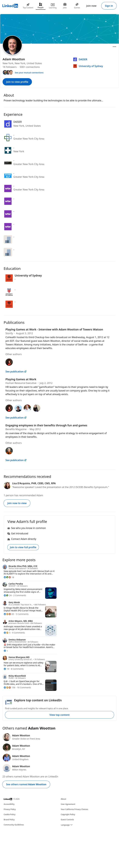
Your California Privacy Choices (74, 809)
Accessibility (9, 804)
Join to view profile (17, 82)
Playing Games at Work (21, 379)
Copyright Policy (68, 814)
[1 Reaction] (6, 651)
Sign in (109, 6)
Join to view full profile (23, 547)
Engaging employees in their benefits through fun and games (46, 425)
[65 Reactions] (9, 614)
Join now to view (17, 503)
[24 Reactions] (8, 595)
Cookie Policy (9, 814)
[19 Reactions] (6, 669)
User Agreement (68, 804)
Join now (91, 6)
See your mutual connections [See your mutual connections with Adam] (29, 73)
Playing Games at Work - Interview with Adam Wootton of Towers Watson (54, 329)
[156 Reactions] (9, 687)
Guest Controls (67, 820)
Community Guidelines (14, 825)
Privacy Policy (10, 809)
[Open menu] (114, 47)
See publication (16, 372)
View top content (59, 715)
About (64, 799)
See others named (26, 784)
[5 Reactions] (7, 633)
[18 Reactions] (9, 577)
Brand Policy (9, 820)
